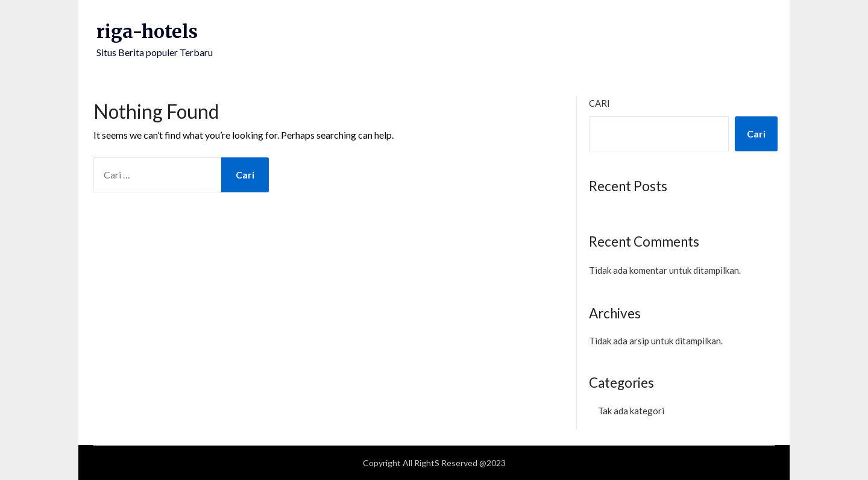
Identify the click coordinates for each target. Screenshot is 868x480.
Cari (599, 103)
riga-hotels (147, 31)
